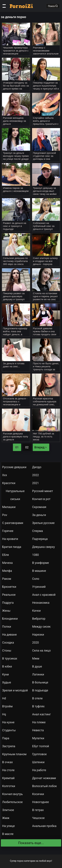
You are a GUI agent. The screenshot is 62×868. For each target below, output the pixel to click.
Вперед (41, 447)
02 (27, 447)
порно (20, 861)
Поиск (53, 6)
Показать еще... (31, 843)
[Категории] (4, 6)
